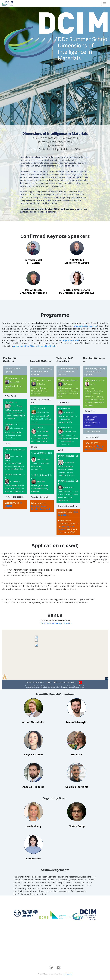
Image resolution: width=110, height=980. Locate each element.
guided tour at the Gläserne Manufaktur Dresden (35, 346)
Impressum (68, 974)
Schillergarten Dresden (69, 340)
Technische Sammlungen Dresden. (56, 623)
